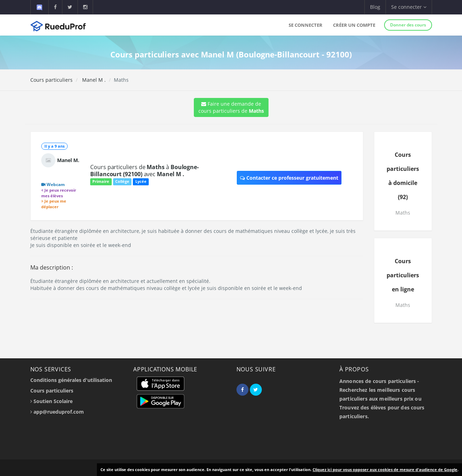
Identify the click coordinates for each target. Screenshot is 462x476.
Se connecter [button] (409, 7)
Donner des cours (408, 25)
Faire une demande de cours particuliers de (231, 107)
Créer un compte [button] (354, 25)
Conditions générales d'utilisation (71, 380)
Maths (403, 213)
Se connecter (306, 25)
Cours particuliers (51, 80)
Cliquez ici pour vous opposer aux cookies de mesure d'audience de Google (385, 469)
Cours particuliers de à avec (144, 171)
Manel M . (93, 80)
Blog (375, 7)
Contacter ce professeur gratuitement (289, 178)
